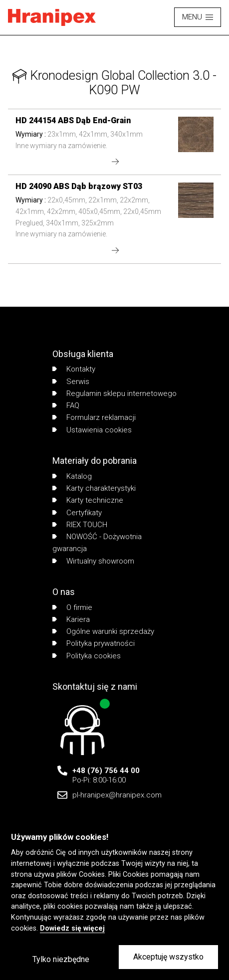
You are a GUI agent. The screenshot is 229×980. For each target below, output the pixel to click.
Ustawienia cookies (92, 430)
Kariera (71, 619)
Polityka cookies (87, 656)
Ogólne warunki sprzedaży (103, 631)
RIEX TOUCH (80, 525)
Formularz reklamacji (94, 417)
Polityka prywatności (94, 643)
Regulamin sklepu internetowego (114, 393)
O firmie (72, 607)
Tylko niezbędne (61, 959)
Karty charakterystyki (94, 488)
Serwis (71, 382)
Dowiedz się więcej (72, 928)
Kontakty (74, 369)
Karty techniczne (88, 500)
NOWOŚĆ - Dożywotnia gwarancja (97, 543)
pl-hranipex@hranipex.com (117, 795)
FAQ (66, 405)
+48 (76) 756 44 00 (106, 771)
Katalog (72, 476)
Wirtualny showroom (93, 561)
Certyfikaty (77, 513)
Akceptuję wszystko (168, 957)
